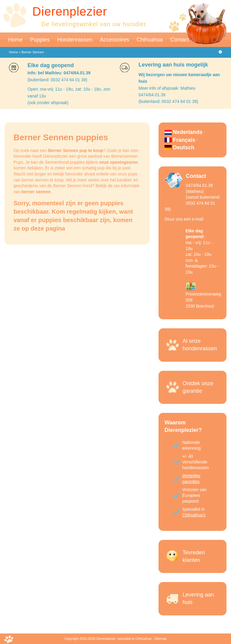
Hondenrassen (75, 40)
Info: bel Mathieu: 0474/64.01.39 (59, 73)
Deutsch (184, 147)
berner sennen (36, 192)
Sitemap (160, 639)
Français (184, 140)
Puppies (40, 40)
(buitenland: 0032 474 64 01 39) (58, 80)
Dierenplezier (70, 11)
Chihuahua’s (194, 515)
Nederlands (188, 132)
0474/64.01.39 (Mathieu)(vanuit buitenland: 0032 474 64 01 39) (192, 197)
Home (15, 40)
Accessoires (114, 40)
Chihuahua (150, 40)
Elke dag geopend (51, 65)
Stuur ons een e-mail (184, 219)
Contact (180, 40)
